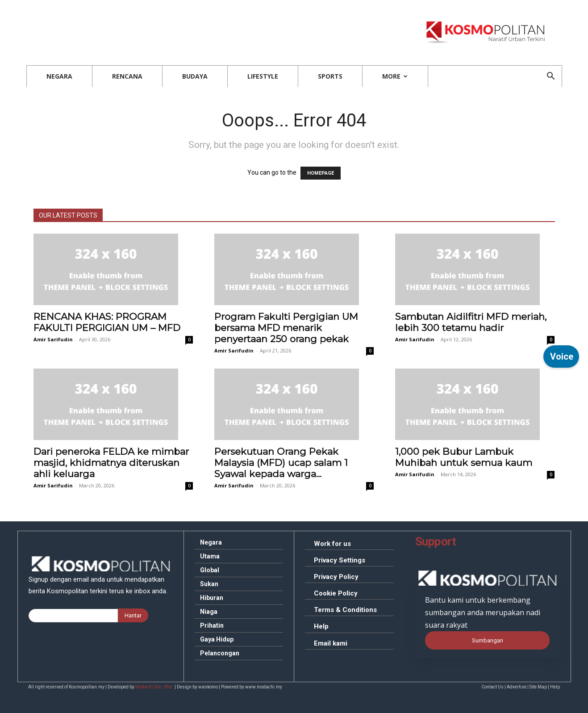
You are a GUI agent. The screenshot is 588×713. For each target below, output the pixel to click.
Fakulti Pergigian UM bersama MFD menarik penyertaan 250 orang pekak (286, 328)
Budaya (195, 76)
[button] (551, 77)
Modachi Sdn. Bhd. (154, 687)
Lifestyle (263, 76)
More (395, 76)
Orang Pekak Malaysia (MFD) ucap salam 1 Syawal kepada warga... (281, 463)
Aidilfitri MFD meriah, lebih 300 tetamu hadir (471, 322)
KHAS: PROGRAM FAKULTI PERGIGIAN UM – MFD (107, 322)
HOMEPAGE (321, 173)
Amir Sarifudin (53, 339)
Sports (330, 76)
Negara (59, 76)
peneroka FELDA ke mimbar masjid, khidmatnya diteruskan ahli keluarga (111, 463)
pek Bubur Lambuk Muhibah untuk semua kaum (464, 457)
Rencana (127, 76)
